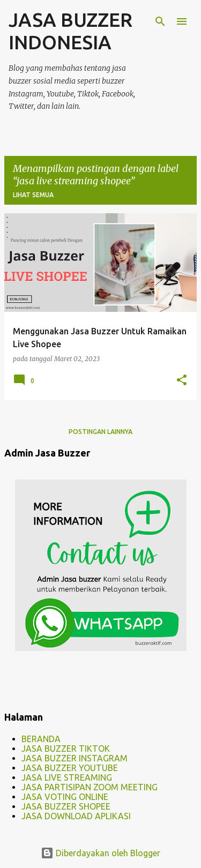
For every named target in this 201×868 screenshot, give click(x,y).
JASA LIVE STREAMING (67, 777)
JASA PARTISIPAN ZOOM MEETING (90, 787)
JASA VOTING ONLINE (65, 797)
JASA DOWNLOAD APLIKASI (76, 816)
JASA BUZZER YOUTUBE (70, 768)
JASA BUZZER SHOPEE (66, 806)
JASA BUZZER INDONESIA (70, 31)
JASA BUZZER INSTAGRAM (75, 758)
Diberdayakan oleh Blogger (100, 853)
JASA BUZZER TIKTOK (66, 749)
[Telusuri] (160, 21)
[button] (182, 380)
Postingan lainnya (100, 432)
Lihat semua (33, 195)
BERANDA (41, 739)
